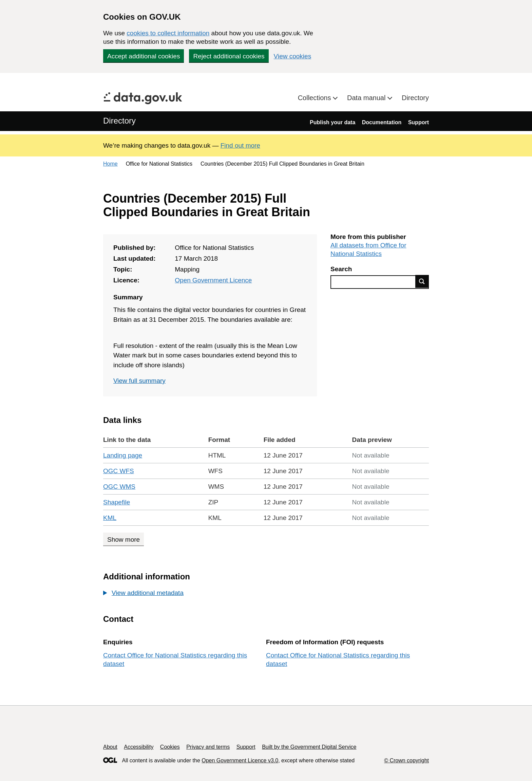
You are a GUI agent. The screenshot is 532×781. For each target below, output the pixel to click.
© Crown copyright (406, 760)
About (110, 747)
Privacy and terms (208, 747)
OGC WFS (119, 471)
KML (110, 518)
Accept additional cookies (144, 56)
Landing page (123, 455)
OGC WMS (119, 487)
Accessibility (139, 747)
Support (419, 122)
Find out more (240, 145)
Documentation (382, 122)
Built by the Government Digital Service (309, 747)
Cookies (170, 747)
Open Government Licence (213, 280)
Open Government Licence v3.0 (240, 760)
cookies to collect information (168, 33)
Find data (422, 281)
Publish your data (332, 122)
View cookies (293, 56)
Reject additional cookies (229, 56)
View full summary (139, 381)
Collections (315, 98)
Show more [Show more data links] (123, 540)
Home (110, 164)
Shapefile (117, 502)
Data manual (367, 98)
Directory (415, 98)
